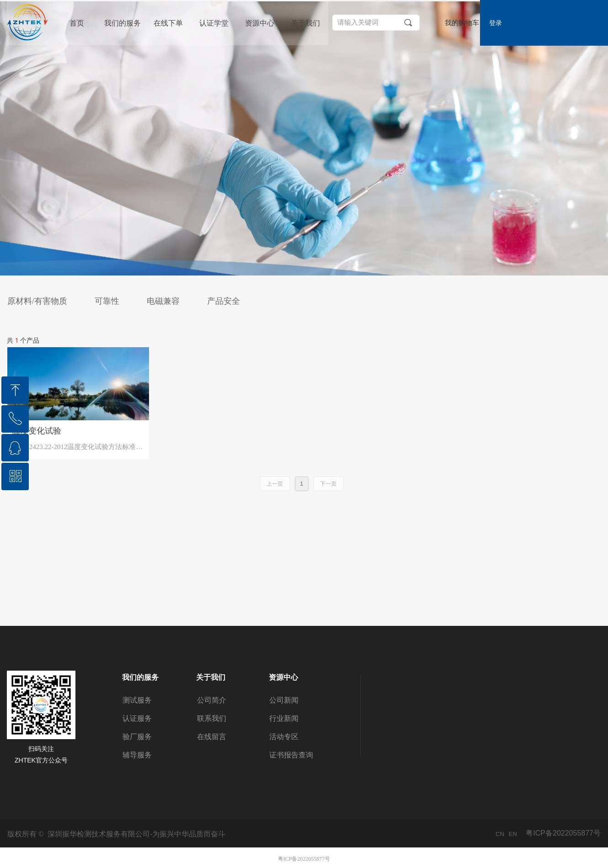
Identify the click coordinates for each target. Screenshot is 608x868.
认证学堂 (214, 23)
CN (500, 834)
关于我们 (305, 23)
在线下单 (168, 23)
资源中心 (260, 23)
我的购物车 (462, 23)
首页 (77, 23)
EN (513, 834)
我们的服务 (123, 23)
